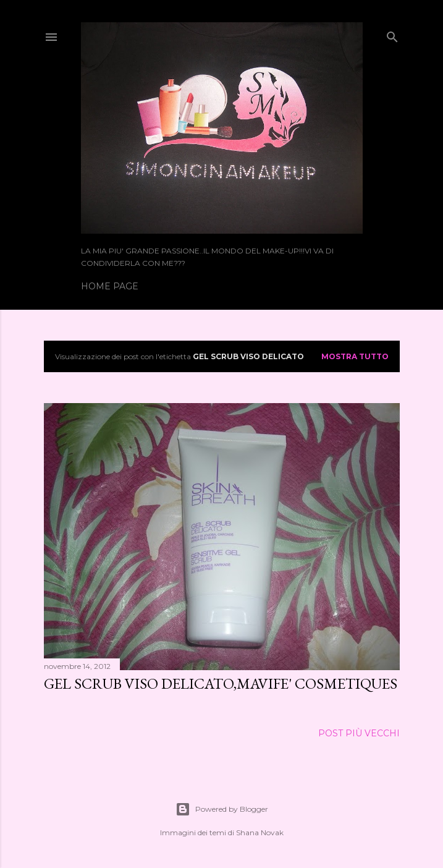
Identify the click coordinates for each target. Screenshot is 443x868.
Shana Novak (260, 832)
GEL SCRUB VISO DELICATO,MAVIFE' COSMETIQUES (221, 683)
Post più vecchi (359, 733)
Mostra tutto (355, 356)
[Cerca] (392, 34)
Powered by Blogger (222, 809)
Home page (110, 286)
